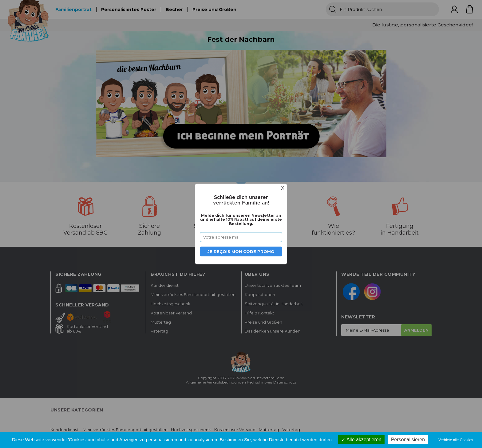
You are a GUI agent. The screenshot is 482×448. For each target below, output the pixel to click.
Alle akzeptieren (361, 440)
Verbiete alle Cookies (456, 440)
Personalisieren (408, 440)
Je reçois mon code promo (241, 251)
